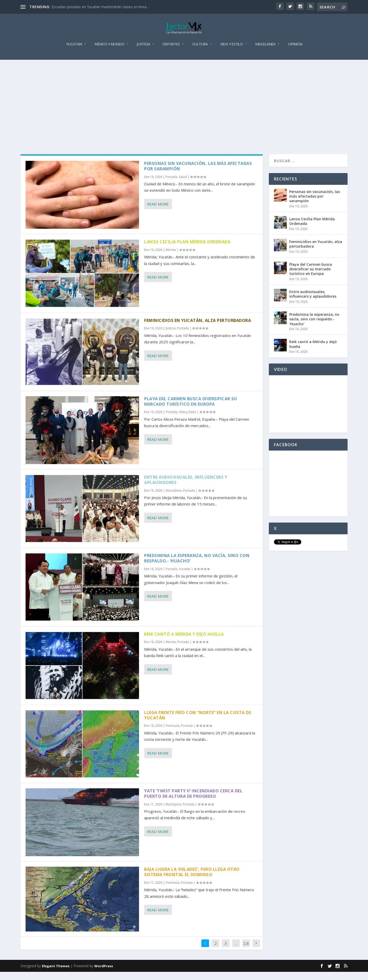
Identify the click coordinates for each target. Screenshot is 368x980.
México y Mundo (109, 52)
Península (172, 734)
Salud (183, 185)
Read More (158, 212)
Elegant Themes (56, 974)
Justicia (143, 52)
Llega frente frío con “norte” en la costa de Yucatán (198, 723)
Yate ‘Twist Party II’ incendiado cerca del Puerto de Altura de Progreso (193, 802)
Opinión (295, 52)
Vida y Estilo (232, 52)
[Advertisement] (184, 106)
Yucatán (74, 52)
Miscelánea (265, 52)
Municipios (173, 812)
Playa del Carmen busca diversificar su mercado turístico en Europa (191, 410)
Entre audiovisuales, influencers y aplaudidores (186, 488)
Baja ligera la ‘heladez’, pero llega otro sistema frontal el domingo (192, 880)
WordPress (104, 974)
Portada (171, 185)
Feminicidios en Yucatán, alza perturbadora (198, 328)
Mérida (171, 258)
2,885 (246, 955)
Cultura (200, 52)
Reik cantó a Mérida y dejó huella (184, 642)
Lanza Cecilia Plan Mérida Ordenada (187, 250)
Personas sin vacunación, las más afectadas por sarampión (198, 174)
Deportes (171, 52)
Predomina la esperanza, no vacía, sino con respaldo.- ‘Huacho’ (197, 566)
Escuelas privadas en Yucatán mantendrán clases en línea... (100, 7)
